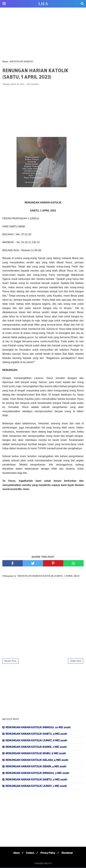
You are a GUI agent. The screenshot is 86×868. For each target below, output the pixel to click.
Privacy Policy (48, 853)
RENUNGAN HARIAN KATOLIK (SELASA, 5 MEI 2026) (37, 760)
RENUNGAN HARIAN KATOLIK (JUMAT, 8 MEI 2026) (36, 741)
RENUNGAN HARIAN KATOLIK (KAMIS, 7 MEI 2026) (36, 747)
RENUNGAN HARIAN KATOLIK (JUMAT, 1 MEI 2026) (36, 786)
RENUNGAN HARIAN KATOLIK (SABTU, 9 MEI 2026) (36, 734)
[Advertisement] (43, 33)
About (16, 853)
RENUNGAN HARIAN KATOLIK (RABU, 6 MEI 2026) (36, 754)
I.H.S (43, 4)
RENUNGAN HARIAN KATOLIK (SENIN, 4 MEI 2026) (36, 767)
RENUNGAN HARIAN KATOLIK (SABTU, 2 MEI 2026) (36, 780)
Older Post (76, 661)
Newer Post (10, 661)
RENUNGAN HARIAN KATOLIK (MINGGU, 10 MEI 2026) (38, 728)
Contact (30, 853)
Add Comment (32, 85)
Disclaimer (68, 853)
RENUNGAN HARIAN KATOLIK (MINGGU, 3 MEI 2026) (37, 773)
